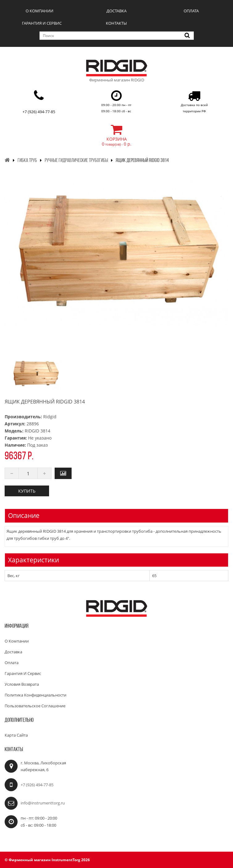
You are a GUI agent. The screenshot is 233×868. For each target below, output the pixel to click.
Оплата (191, 11)
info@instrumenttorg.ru (43, 803)
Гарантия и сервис (42, 23)
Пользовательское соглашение (35, 706)
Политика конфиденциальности (35, 695)
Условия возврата (22, 684)
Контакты (116, 23)
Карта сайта (16, 735)
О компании (40, 11)
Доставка (116, 11)
